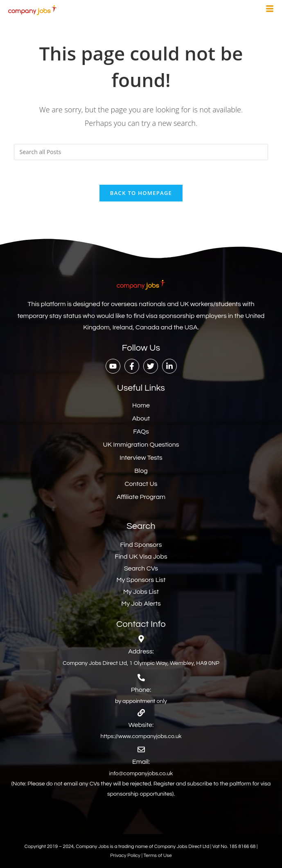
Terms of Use (158, 856)
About (141, 418)
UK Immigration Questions (141, 445)
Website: (141, 725)
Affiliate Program (141, 497)
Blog (141, 471)
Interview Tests (141, 458)
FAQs (141, 432)
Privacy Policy (126, 856)
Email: (141, 762)
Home (141, 405)
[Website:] (141, 713)
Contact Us (141, 484)
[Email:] (141, 749)
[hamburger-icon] (270, 10)
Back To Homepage (141, 193)
